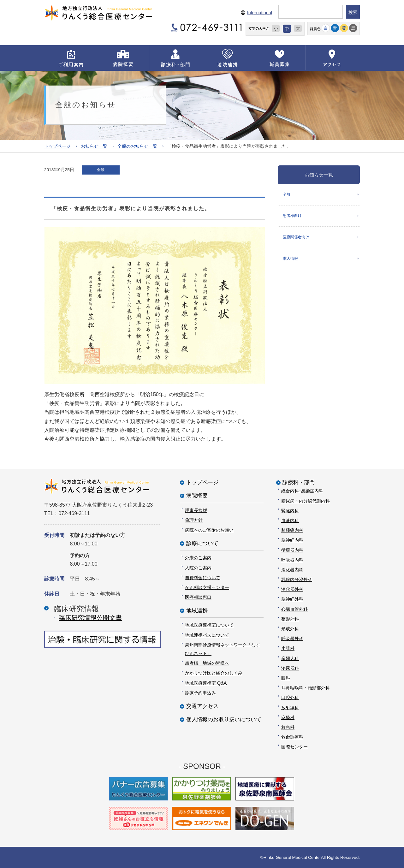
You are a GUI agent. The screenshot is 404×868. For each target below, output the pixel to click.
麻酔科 (288, 717)
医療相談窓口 (198, 597)
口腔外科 (290, 698)
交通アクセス (202, 706)
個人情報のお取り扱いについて (224, 719)
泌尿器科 (290, 668)
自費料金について (203, 577)
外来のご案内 (198, 558)
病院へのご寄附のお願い (209, 530)
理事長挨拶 (196, 510)
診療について (202, 543)
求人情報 (290, 259)
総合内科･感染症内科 (302, 491)
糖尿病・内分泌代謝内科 (306, 501)
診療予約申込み (200, 693)
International (260, 13)
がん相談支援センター (207, 587)
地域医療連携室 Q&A (206, 683)
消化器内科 (292, 569)
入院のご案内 (198, 568)
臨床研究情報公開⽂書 (90, 617)
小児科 (288, 648)
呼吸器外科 (292, 639)
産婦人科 (290, 658)
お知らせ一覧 (94, 146)
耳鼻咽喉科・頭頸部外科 (306, 688)
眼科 (286, 678)
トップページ (57, 146)
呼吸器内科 (292, 560)
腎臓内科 (290, 510)
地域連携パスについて (207, 635)
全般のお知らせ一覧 (137, 146)
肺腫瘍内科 (292, 530)
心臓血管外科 (294, 609)
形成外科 (290, 629)
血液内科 (290, 520)
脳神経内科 (292, 540)
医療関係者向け (296, 237)
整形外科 (290, 619)
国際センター (294, 747)
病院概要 (197, 496)
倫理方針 (194, 520)
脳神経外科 (292, 599)
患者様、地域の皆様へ (207, 663)
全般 (287, 194)
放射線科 (290, 707)
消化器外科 (292, 589)
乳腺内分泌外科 (297, 580)
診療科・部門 (299, 482)
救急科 (288, 727)
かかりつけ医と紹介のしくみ (214, 673)
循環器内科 (292, 550)
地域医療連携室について (209, 625)
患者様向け (292, 216)
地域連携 (197, 611)
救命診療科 (292, 737)
